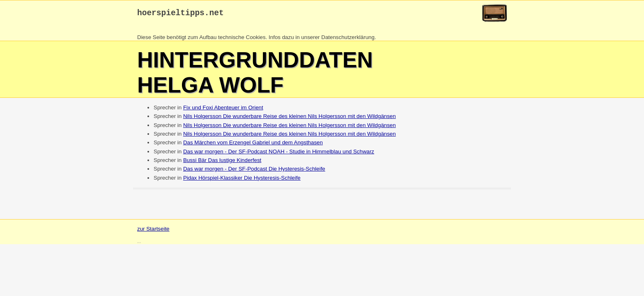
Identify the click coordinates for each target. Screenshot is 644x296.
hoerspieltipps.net (181, 14)
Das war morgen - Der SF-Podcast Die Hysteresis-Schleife (254, 171)
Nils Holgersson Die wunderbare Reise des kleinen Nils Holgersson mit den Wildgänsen (290, 118)
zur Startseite (153, 231)
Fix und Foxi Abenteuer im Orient (223, 110)
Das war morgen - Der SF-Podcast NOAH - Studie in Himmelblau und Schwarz (279, 154)
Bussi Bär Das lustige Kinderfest (222, 162)
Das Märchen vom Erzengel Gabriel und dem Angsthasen (253, 145)
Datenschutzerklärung (348, 39)
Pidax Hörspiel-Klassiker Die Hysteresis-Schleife (242, 180)
